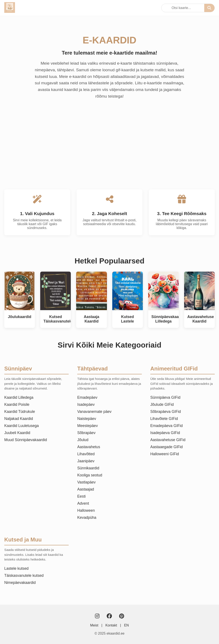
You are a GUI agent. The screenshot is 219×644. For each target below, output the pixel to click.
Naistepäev (87, 419)
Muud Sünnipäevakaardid (26, 440)
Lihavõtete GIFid (164, 419)
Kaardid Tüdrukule (20, 412)
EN (126, 625)
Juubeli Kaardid (17, 433)
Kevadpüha (87, 518)
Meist (94, 625)
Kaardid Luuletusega (21, 426)
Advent (83, 503)
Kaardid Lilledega (19, 397)
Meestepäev (87, 426)
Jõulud (83, 440)
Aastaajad (86, 489)
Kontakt (111, 625)
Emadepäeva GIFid (167, 426)
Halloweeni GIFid (165, 454)
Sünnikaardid (88, 468)
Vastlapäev (86, 482)
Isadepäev (86, 405)
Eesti (81, 496)
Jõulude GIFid (162, 405)
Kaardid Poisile (17, 405)
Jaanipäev (86, 461)
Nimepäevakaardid (20, 583)
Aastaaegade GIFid (167, 447)
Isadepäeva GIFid (165, 433)
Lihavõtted (86, 454)
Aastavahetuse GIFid (168, 440)
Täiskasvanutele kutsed (24, 576)
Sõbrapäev (86, 433)
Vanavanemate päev (94, 412)
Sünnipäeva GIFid (165, 397)
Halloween (86, 510)
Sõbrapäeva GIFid (166, 412)
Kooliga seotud (90, 475)
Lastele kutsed (16, 568)
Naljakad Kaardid (19, 419)
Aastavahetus (89, 447)
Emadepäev (87, 397)
